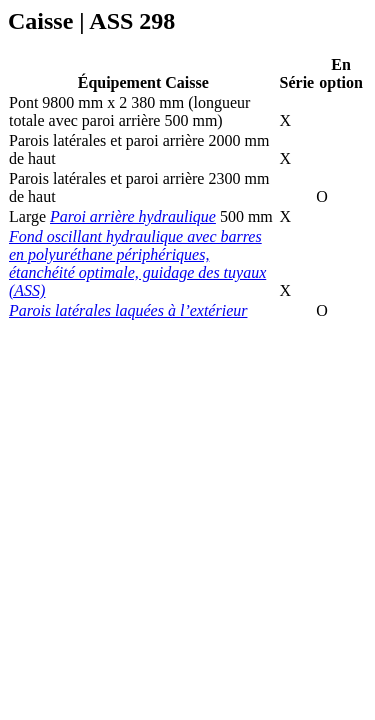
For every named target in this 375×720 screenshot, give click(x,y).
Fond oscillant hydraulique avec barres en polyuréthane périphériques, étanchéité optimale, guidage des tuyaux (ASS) (137, 263)
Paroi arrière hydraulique (133, 216)
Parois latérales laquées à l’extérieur (128, 310)
